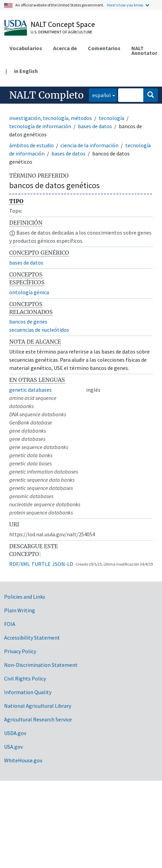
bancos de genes (28, 321)
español (100, 95)
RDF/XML (20, 564)
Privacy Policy (20, 651)
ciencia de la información (90, 145)
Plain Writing (20, 610)
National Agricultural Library (38, 706)
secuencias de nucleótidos (39, 330)
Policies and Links (25, 597)
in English (26, 71)
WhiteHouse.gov (23, 760)
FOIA (10, 624)
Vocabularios (26, 48)
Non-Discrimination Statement (41, 665)
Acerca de (65, 48)
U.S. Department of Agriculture (61, 32)
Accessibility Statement (32, 638)
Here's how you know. (126, 5)
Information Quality (28, 692)
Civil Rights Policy (25, 678)
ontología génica (29, 292)
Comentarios (104, 48)
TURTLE (41, 564)
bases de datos (95, 126)
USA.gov (13, 747)
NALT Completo (46, 95)
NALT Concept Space (63, 24)
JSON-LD (63, 564)
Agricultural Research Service (38, 719)
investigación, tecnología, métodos (51, 118)
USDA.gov (15, 733)
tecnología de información (40, 126)
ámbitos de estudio (31, 145)
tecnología (111, 118)
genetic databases (30, 390)
